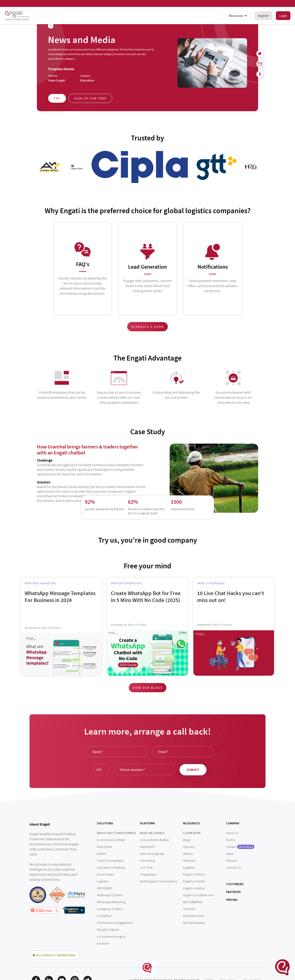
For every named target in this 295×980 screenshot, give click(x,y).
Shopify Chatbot (108, 930)
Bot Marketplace (194, 923)
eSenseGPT (148, 847)
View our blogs (148, 688)
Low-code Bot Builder (155, 840)
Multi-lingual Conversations (159, 881)
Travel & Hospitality (110, 861)
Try (57, 98)
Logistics (103, 881)
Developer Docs (194, 916)
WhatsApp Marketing (111, 902)
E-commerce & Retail (111, 840)
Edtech (102, 854)
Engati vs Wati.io (194, 888)
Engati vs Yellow (194, 874)
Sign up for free (90, 98)
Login (283, 16)
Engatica (189, 867)
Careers (240, 847)
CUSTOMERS (235, 884)
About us (232, 833)
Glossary (189, 847)
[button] (238, 16)
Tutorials (189, 909)
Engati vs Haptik (194, 881)
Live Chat (146, 867)
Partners (232, 861)
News (230, 854)
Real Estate (104, 847)
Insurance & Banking (111, 867)
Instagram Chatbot (110, 909)
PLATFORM (147, 823)
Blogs (187, 840)
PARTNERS (233, 892)
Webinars (189, 861)
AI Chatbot (104, 916)
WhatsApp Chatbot (110, 895)
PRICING (232, 900)
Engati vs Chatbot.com (198, 895)
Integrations (148, 874)
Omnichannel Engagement (115, 923)
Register (263, 16)
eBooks (188, 854)
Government (106, 874)
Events (231, 840)
